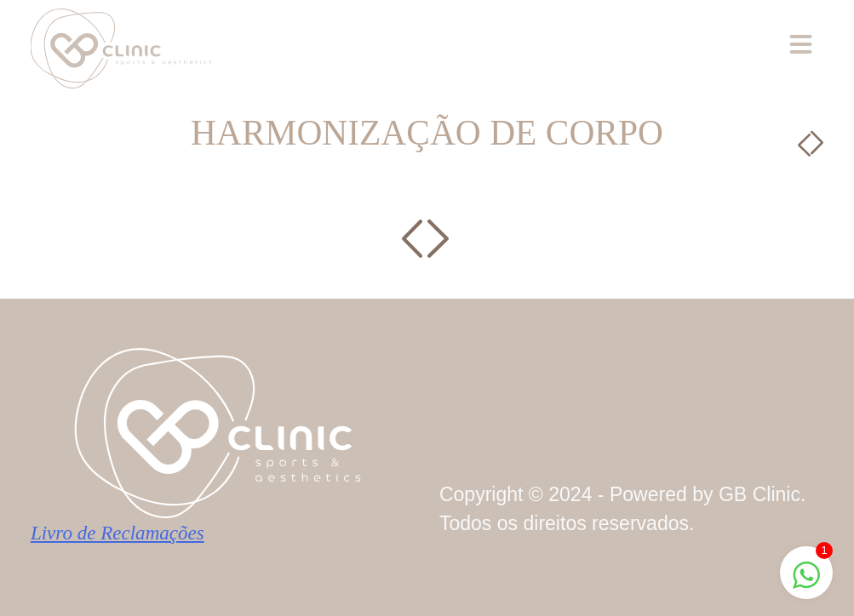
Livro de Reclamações (117, 533)
